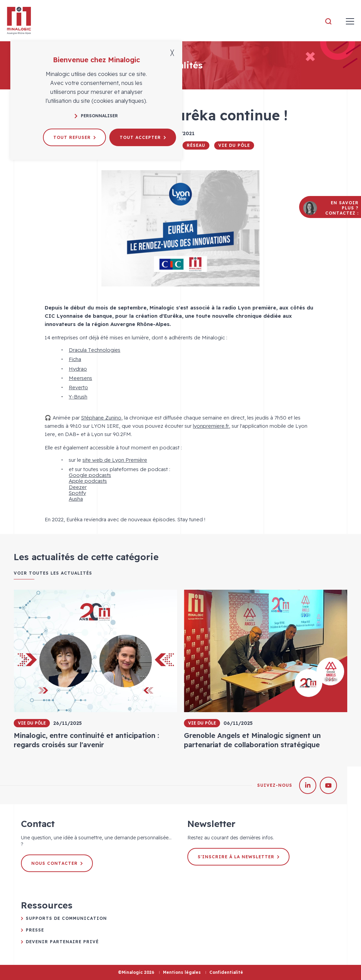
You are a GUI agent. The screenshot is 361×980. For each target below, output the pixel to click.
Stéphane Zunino (101, 418)
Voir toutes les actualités (53, 573)
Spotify (77, 493)
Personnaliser (96, 116)
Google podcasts (90, 475)
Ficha (75, 359)
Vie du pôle (234, 145)
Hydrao (78, 369)
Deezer (78, 487)
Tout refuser (74, 137)
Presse (35, 930)
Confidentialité (226, 972)
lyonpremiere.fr (211, 426)
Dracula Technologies (95, 350)
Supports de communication (66, 918)
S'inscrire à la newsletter (238, 857)
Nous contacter (57, 863)
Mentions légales (182, 972)
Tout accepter (143, 137)
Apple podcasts (88, 481)
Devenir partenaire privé (62, 942)
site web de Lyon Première (115, 460)
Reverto (78, 387)
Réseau (196, 145)
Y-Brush (78, 397)
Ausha (76, 499)
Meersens (80, 378)
